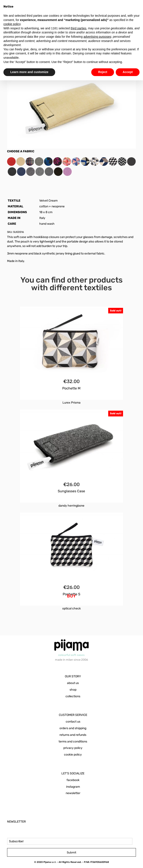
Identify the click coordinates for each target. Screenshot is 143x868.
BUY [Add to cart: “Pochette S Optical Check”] (71, 596)
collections (73, 696)
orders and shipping (73, 728)
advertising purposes (97, 37)
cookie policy (73, 755)
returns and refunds (73, 735)
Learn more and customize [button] (29, 72)
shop (73, 690)
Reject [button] (103, 72)
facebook (73, 780)
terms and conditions (73, 742)
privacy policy (73, 748)
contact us (73, 722)
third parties (78, 28)
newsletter (73, 793)
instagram (73, 787)
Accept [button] (128, 72)
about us (73, 683)
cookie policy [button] (12, 24)
